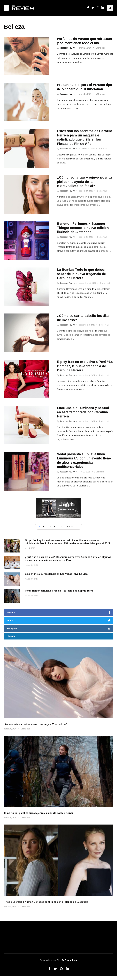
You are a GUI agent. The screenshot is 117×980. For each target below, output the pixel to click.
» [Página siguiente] (62, 527)
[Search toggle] (110, 8)
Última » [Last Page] (71, 527)
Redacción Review (67, 48)
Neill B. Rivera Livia (67, 960)
